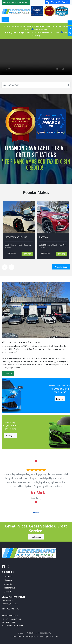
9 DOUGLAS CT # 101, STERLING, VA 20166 (41, 32)
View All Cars (61, 267)
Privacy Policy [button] (31, 633)
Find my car (36, 537)
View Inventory (39, 29)
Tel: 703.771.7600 (10, 609)
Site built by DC (45, 633)
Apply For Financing (16, 2)
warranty (8, 584)
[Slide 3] (38, 513)
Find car (60, 399)
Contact (8, 592)
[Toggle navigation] (5, 19)
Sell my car (11, 435)
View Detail (10, 253)
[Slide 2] (36, 513)
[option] (19, 230)
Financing (8, 580)
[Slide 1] (34, 513)
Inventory (8, 576)
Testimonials (9, 588)
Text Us (8, 373)
